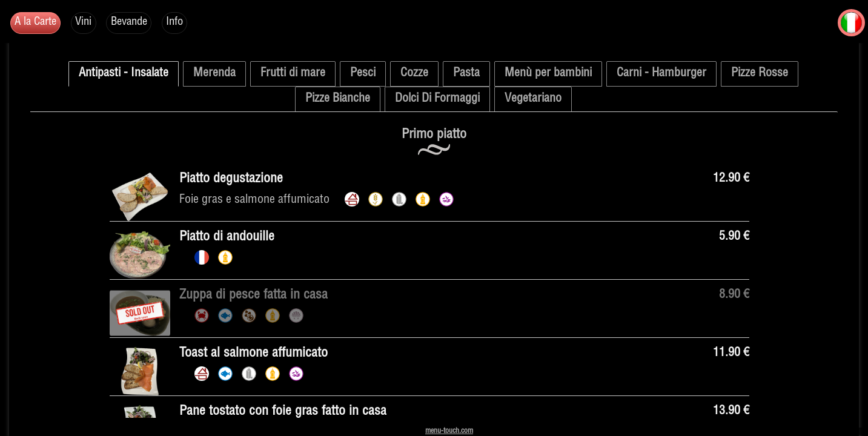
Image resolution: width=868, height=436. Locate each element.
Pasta (466, 74)
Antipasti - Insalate (124, 74)
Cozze (414, 74)
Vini (95, 25)
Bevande (147, 25)
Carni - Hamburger (661, 74)
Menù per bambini (548, 74)
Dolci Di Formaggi (437, 99)
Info (200, 25)
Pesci (363, 74)
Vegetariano (533, 99)
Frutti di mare (293, 74)
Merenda (214, 74)
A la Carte (41, 25)
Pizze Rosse (760, 74)
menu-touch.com (449, 431)
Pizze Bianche (338, 99)
